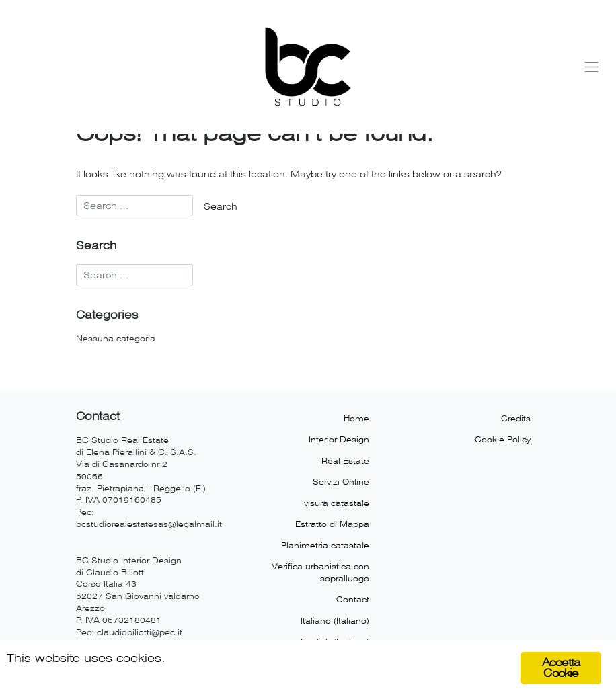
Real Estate (345, 461)
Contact (353, 600)
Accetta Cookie (561, 668)
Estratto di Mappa (332, 524)
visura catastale (337, 503)
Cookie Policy (503, 440)
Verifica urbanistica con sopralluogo (320, 573)
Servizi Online (341, 482)
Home (356, 419)
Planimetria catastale (325, 546)
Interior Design (339, 440)
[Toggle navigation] (592, 67)
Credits (516, 419)
